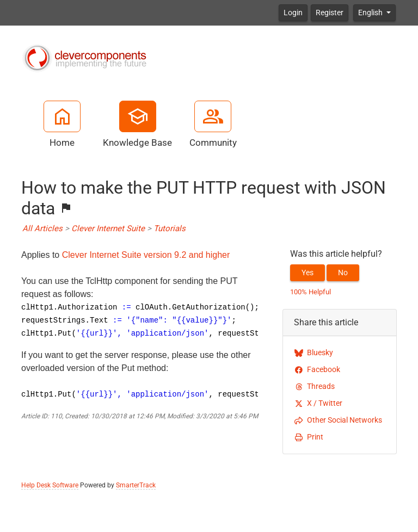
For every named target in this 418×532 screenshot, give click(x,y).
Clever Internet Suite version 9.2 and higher (146, 255)
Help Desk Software (50, 485)
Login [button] (293, 13)
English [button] (371, 13)
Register (330, 13)
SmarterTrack (136, 485)
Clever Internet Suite (108, 228)
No (343, 273)
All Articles (42, 228)
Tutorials (170, 228)
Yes (308, 273)
